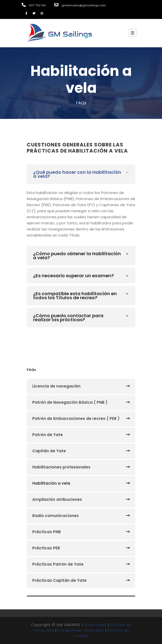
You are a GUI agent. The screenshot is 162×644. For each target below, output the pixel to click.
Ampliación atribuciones (57, 499)
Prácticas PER (46, 548)
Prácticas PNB (47, 532)
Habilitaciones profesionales (61, 467)
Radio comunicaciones (56, 516)
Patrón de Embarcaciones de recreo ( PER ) (76, 418)
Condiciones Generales (81, 630)
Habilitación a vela (51, 483)
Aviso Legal (95, 625)
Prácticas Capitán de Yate (59, 580)
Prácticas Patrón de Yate (58, 564)
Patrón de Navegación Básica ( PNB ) (70, 402)
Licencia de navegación (56, 386)
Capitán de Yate (49, 451)
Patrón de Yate (48, 435)
